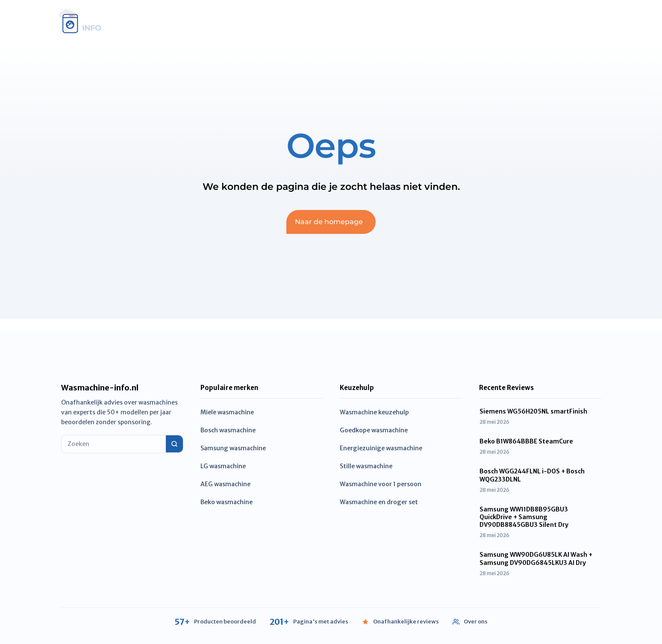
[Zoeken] (174, 444)
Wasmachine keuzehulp (374, 412)
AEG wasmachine (225, 484)
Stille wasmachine (366, 466)
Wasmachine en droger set (379, 502)
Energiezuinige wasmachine (381, 448)
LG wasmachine (223, 466)
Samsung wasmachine (233, 448)
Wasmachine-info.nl (100, 388)
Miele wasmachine (227, 412)
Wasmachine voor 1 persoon (381, 484)
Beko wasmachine (227, 502)
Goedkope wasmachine (374, 430)
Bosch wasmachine (228, 430)
